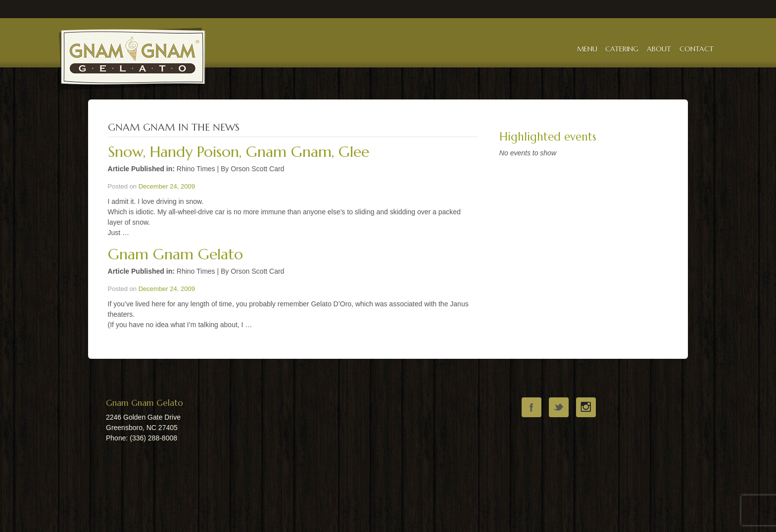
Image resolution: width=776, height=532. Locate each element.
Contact (697, 49)
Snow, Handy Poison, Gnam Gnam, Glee (239, 152)
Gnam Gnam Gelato (175, 254)
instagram (586, 407)
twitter (559, 407)
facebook (532, 407)
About (659, 49)
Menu (587, 49)
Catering (622, 49)
